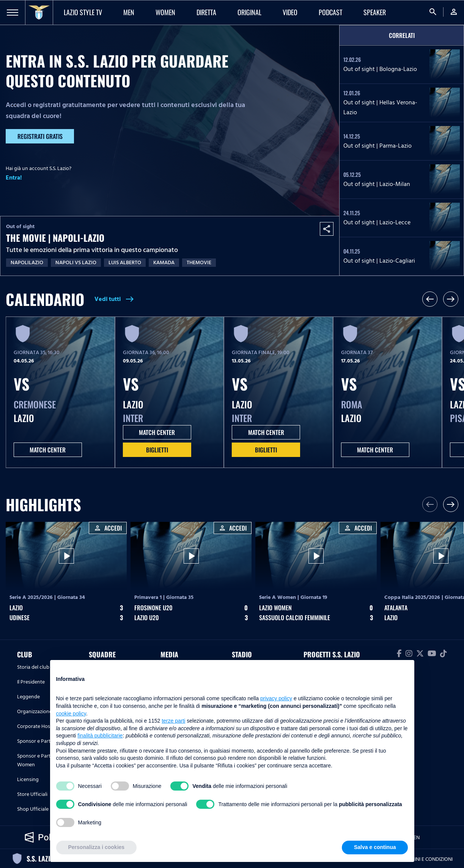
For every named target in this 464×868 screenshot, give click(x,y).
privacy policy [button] (276, 698)
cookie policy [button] (71, 714)
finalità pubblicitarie (100, 736)
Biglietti (157, 450)
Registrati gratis (40, 136)
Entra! (14, 178)
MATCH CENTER (48, 450)
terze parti (173, 721)
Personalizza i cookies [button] (97, 847)
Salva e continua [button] (375, 847)
